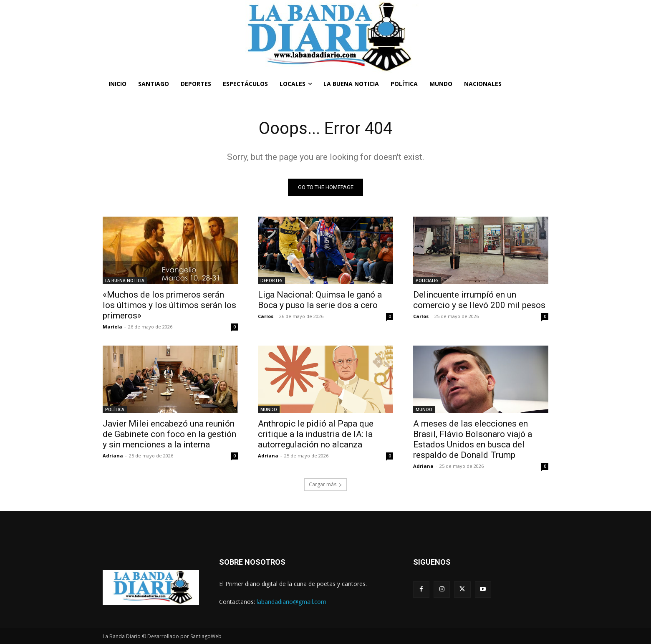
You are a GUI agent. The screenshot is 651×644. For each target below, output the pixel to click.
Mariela (112, 327)
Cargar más (325, 484)
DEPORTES (271, 280)
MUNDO (269, 409)
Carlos (266, 316)
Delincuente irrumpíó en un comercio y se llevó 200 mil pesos (479, 300)
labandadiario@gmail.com (291, 602)
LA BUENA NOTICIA (125, 280)
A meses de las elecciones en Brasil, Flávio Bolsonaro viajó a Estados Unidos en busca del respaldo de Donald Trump (473, 439)
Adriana (113, 456)
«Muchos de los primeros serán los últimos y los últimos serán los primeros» (169, 305)
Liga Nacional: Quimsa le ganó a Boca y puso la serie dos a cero (320, 300)
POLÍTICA (115, 409)
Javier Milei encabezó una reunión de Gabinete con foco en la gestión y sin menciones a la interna (169, 434)
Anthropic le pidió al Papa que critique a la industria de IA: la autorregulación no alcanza (316, 434)
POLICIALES (427, 280)
